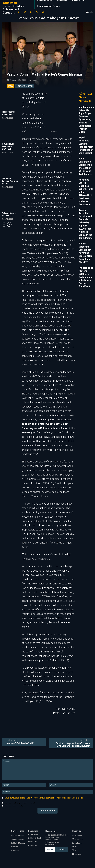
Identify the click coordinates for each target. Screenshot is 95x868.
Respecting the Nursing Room (9, 115)
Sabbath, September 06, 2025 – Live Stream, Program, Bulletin (73, 746)
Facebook (79, 837)
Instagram (79, 841)
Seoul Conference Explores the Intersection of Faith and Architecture (85, 168)
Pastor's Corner (25, 88)
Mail (77, 849)
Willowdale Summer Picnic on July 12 (10, 183)
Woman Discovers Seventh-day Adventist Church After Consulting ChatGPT (85, 255)
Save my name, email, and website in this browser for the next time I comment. (44, 800)
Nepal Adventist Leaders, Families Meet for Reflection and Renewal (86, 147)
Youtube (78, 856)
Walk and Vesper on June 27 (9, 216)
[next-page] (9, 226)
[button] (89, 12)
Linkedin (78, 845)
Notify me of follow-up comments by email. (20, 805)
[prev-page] (4, 226)
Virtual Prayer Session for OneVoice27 (8, 148)
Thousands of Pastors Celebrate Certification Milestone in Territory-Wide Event (86, 279)
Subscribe (61, 851)
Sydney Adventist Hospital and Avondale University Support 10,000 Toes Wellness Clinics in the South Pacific (86, 226)
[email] (50, 851)
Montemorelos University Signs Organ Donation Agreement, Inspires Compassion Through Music (86, 121)
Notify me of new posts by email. (16, 808)
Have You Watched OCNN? (19, 745)
